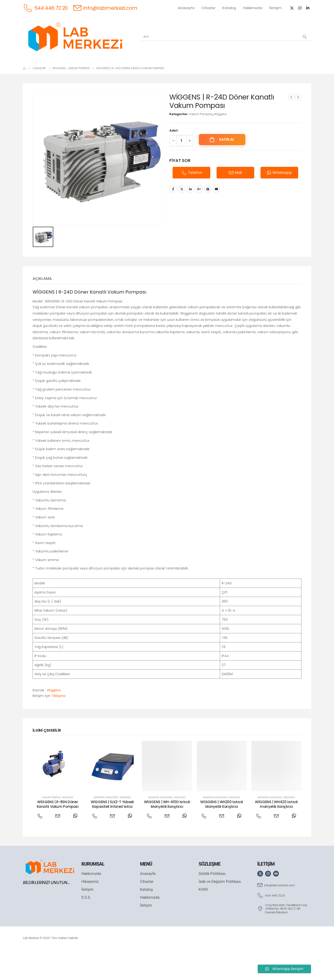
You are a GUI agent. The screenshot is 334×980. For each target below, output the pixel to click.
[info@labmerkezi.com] (105, 8)
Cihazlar (208, 8)
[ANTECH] (277, 73)
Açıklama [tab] (42, 309)
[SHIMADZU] (106, 73)
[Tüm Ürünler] (33, 73)
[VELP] (252, 73)
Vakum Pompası (201, 144)
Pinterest (208, 219)
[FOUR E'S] (228, 73)
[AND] (179, 73)
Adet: (174, 161)
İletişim (276, 8)
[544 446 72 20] (45, 8)
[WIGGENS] (155, 73)
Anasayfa (186, 8)
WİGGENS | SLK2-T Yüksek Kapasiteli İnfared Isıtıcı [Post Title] (112, 834)
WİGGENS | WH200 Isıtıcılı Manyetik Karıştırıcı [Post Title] (222, 834)
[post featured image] (58, 796)
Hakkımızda (253, 8)
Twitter (182, 219)
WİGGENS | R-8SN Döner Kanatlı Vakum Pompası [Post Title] (58, 834)
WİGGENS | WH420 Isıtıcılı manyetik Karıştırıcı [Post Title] (276, 834)
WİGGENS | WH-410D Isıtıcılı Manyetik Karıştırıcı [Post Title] (167, 834)
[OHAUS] (82, 73)
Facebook (173, 219)
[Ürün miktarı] (181, 171)
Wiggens (220, 144)
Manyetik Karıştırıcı (106, 828)
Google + (199, 219)
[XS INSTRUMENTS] (130, 73)
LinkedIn (190, 219)
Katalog (229, 8)
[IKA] (301, 73)
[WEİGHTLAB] (57, 73)
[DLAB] (204, 73)
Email (216, 219)
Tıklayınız (58, 726)
